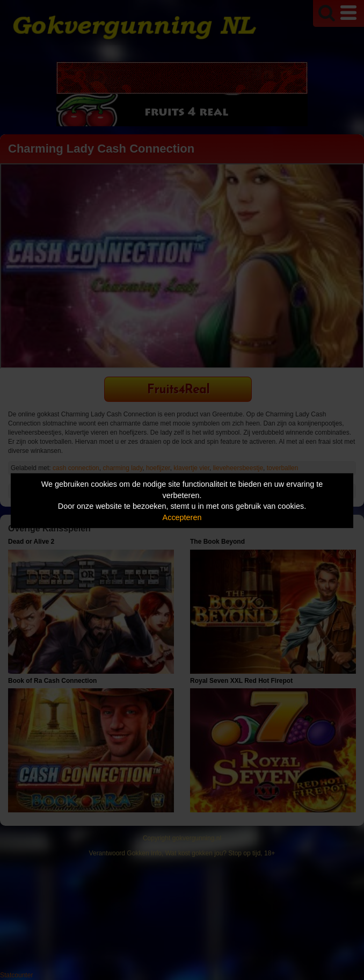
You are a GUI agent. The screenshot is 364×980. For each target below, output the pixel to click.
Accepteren (182, 517)
